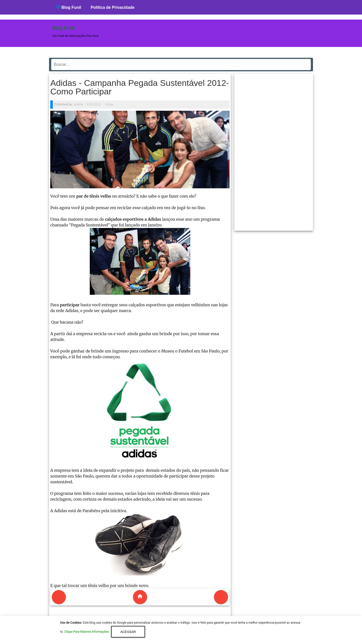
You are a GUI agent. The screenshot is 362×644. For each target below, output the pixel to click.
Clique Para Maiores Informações (87, 632)
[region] (274, 150)
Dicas (110, 104)
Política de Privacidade (113, 7)
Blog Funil (69, 7)
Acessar (128, 632)
